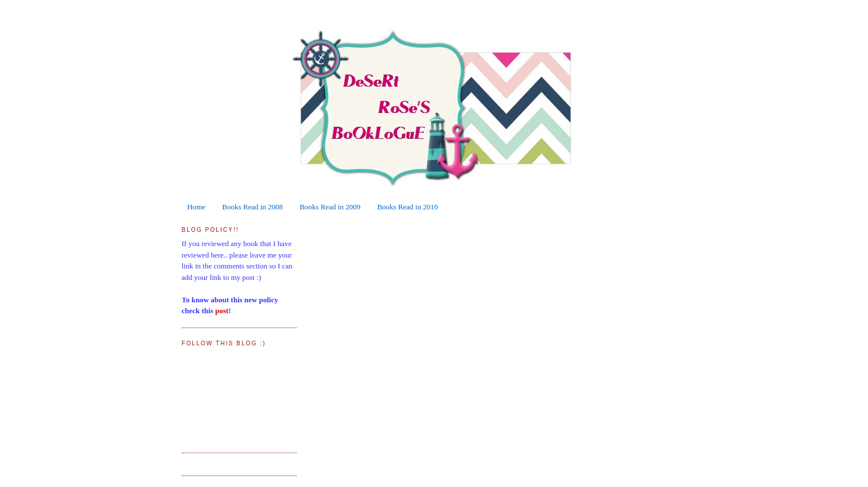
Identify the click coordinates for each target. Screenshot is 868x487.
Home (196, 207)
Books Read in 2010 (407, 207)
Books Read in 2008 (252, 207)
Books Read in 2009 (330, 207)
